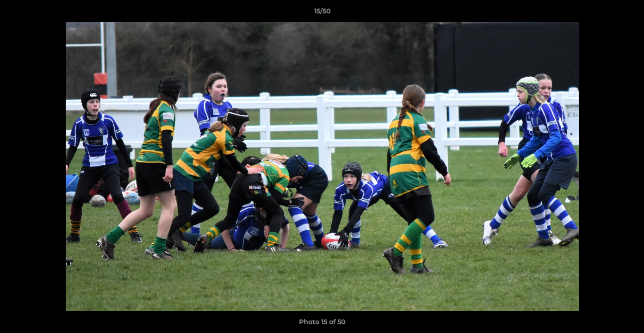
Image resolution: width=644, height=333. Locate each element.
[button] (627, 13)
